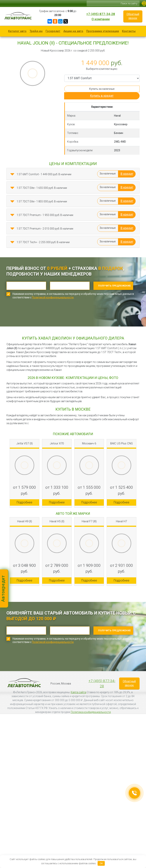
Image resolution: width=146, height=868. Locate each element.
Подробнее (24, 502)
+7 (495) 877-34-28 (101, 14)
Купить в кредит (102, 96)
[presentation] (35, 316)
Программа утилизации (103, 31)
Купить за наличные (102, 89)
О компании (101, 19)
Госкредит (53, 31)
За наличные (108, 174)
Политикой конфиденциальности (53, 297)
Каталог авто (17, 31)
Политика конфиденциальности (91, 712)
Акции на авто (73, 31)
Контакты (129, 31)
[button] (12, 174)
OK (101, 863)
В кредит (127, 174)
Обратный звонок (133, 16)
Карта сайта (78, 692)
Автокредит (3, 588)
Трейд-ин (36, 31)
